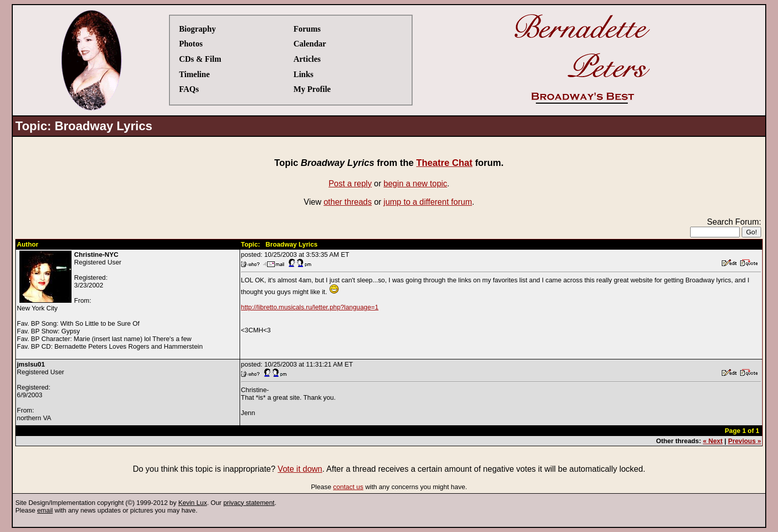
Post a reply (350, 184)
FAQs (189, 89)
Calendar (310, 44)
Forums (307, 29)
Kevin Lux (193, 503)
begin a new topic (416, 184)
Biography (197, 29)
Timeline (194, 74)
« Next (713, 441)
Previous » (745, 441)
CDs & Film (200, 59)
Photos (191, 44)
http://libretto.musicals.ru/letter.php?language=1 (310, 307)
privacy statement (249, 503)
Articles (307, 59)
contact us (348, 487)
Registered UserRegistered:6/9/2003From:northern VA (40, 391)
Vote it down (300, 469)
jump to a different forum (428, 202)
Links (303, 74)
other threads (347, 202)
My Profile (312, 89)
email (45, 510)
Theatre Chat (444, 163)
